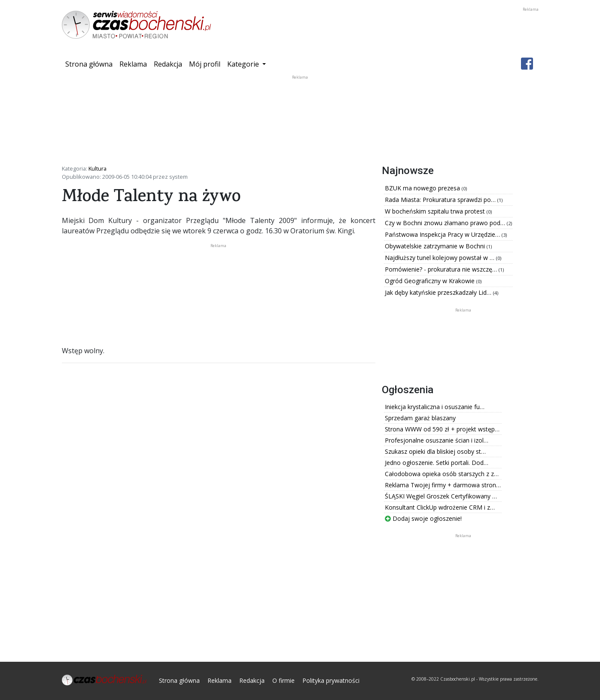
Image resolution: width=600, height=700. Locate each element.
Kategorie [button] (244, 64)
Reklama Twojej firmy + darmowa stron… (443, 485)
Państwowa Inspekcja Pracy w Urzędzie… (443, 234)
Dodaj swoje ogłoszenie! (423, 518)
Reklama (133, 64)
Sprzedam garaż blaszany (420, 418)
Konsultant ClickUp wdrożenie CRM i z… (440, 507)
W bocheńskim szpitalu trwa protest (436, 211)
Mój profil (205, 64)
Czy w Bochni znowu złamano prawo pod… (446, 223)
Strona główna (91, 64)
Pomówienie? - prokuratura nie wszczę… (442, 269)
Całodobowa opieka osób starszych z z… (442, 474)
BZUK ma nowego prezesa (423, 188)
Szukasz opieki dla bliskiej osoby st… (435, 451)
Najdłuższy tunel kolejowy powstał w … (440, 258)
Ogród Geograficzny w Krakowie (431, 281)
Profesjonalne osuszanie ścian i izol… (437, 440)
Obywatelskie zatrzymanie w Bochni (436, 246)
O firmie (283, 680)
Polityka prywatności (331, 680)
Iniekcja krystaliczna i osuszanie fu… (435, 407)
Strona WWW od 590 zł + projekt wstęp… (442, 429)
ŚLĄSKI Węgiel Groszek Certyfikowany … (441, 496)
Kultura (97, 168)
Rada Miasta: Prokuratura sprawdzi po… (441, 200)
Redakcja (168, 64)
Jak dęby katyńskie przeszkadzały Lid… (439, 292)
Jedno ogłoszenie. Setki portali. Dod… (437, 463)
